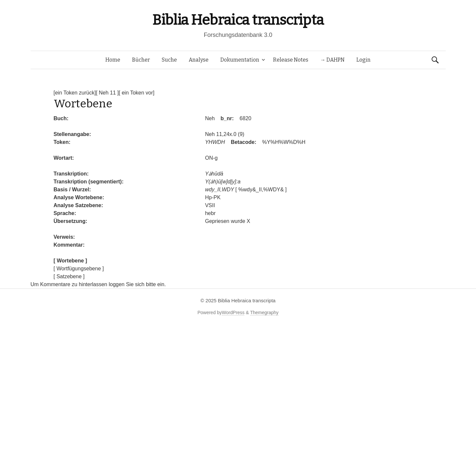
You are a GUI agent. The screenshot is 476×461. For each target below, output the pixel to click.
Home (113, 60)
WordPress (233, 312)
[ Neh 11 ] (107, 93)
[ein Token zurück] (75, 93)
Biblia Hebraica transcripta (238, 20)
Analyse (199, 60)
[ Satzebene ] (69, 276)
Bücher (141, 60)
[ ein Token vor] (137, 93)
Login (364, 60)
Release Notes (291, 60)
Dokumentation (240, 60)
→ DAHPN (332, 60)
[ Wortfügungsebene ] (79, 269)
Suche (169, 60)
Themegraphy (264, 312)
